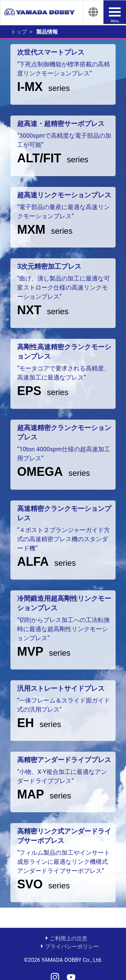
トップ (19, 32)
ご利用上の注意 (69, 938)
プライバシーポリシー (72, 946)
